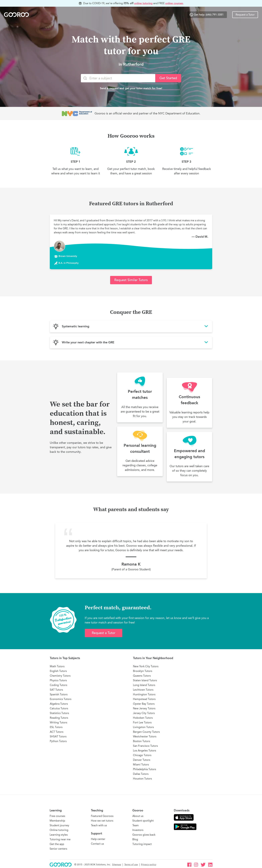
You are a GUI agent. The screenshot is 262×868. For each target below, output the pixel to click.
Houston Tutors (142, 779)
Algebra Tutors (59, 704)
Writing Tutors (58, 722)
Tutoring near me (60, 839)
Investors (138, 830)
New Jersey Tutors (144, 708)
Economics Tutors (61, 699)
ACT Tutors (57, 732)
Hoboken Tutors (143, 718)
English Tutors (58, 671)
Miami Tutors (141, 765)
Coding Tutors (58, 685)
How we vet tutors (102, 821)
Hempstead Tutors (144, 699)
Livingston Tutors (143, 727)
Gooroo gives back (144, 835)
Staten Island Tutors (145, 680)
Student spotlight (143, 821)
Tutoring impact (142, 844)
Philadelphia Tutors (145, 769)
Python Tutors (58, 741)
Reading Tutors (59, 718)
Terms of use (131, 865)
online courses (174, 3)
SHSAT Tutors (58, 736)
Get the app (57, 844)
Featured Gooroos (102, 816)
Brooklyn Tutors (143, 671)
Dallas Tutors (141, 774)
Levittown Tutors (143, 690)
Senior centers (58, 849)
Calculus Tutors (59, 708)
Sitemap (117, 865)
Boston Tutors (142, 741)
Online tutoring (59, 830)
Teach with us (99, 825)
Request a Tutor (245, 15)
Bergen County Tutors (146, 732)
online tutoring (143, 3)
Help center (98, 839)
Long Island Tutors (144, 685)
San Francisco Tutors (145, 746)
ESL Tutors (56, 727)
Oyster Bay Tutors (144, 704)
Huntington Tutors (144, 694)
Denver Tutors (142, 760)
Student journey (59, 825)
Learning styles (59, 835)
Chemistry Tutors (60, 676)
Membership (57, 821)
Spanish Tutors (59, 694)
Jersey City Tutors (144, 713)
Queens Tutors (142, 676)
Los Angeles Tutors (145, 751)
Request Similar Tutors (131, 280)
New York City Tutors (146, 666)
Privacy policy (149, 865)
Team (136, 825)
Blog (135, 839)
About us (138, 816)
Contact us (97, 844)
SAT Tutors (56, 690)
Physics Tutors (58, 680)
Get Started (168, 78)
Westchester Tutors (145, 736)
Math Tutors (57, 666)
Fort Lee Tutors (142, 722)
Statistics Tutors (59, 713)
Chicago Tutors (142, 755)
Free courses (57, 816)
